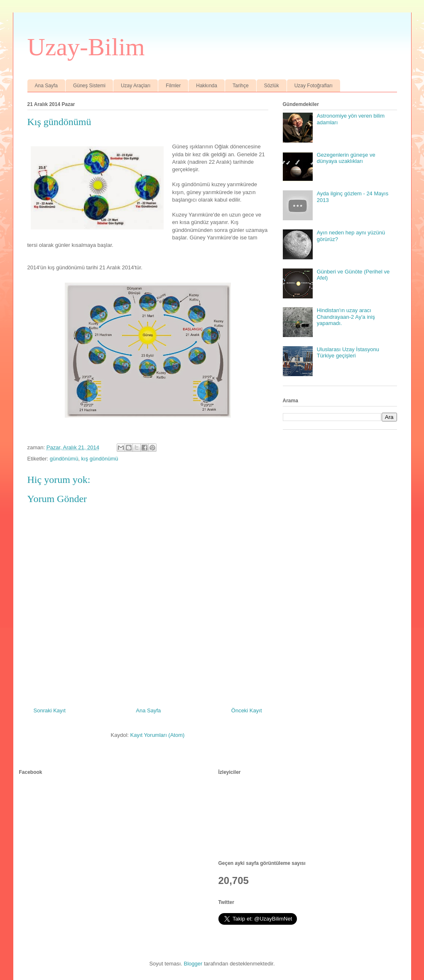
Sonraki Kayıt (50, 710)
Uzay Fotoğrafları (314, 86)
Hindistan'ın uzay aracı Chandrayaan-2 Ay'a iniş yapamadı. (346, 317)
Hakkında (207, 86)
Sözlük (272, 86)
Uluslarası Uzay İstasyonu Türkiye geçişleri (348, 353)
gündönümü (64, 459)
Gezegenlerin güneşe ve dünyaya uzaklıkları (346, 158)
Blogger (193, 964)
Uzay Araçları (136, 86)
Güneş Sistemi (89, 86)
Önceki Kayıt (247, 710)
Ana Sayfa (46, 86)
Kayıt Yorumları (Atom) (158, 735)
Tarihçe (241, 86)
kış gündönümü (100, 459)
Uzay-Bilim (86, 47)
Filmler (173, 86)
